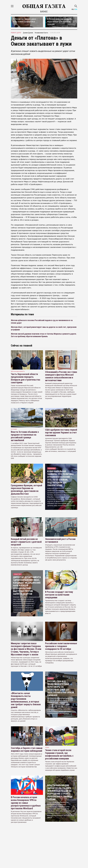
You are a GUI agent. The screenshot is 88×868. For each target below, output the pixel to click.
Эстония (14, 429)
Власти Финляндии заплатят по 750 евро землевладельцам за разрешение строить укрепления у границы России (60, 792)
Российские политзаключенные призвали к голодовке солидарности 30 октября (61, 646)
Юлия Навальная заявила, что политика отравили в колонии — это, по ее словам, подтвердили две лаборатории (60, 478)
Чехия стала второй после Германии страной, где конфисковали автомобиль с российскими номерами (59, 754)
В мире (51, 678)
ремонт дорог (16, 33)
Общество (17, 574)
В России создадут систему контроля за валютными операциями (59, 595)
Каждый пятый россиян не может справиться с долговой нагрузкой (26, 542)
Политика (52, 468)
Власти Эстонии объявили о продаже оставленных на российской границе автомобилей (25, 436)
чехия (47, 748)
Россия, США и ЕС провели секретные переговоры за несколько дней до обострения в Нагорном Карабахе (61, 688)
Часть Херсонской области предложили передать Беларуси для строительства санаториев (26, 378)
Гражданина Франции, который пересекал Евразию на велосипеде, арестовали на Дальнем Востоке (27, 490)
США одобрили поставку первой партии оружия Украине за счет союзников (61, 433)
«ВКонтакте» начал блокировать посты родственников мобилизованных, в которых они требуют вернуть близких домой (26, 700)
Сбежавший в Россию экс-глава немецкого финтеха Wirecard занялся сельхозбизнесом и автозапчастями (61, 376)
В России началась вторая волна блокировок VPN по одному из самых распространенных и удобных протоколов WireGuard (26, 803)
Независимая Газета (41, 33)
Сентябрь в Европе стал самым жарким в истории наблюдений (27, 749)
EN (76, 9)
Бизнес (44, 12)
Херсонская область (18, 371)
